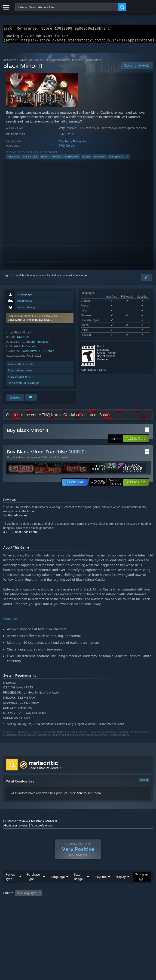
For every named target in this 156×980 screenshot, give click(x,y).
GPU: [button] (101, 909)
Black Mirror (30, 354)
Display (121, 886)
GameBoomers (18, 518)
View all (144, 782)
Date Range (78, 886)
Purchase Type (33, 886)
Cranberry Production (73, 144)
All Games (10, 63)
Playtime (101, 886)
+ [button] (128, 159)
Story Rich (99, 159)
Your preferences (42, 828)
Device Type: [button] (121, 909)
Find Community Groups (24, 386)
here (80, 796)
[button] (40, 321)
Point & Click (30, 159)
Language (58, 886)
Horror (45, 159)
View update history (21, 367)
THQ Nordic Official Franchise (64, 63)
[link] (106, 485)
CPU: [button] (85, 909)
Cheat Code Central (26, 535)
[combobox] (67, 7)
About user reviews (15, 828)
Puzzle (86, 159)
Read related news (20, 373)
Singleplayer (72, 159)
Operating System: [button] (62, 909)
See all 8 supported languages (100, 328)
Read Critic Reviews (43, 771)
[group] (78, 906)
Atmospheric (116, 159)
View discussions (19, 379)
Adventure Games (31, 63)
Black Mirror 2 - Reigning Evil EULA (30, 323)
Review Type (10, 886)
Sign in (8, 278)
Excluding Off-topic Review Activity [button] (73, 902)
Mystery (57, 159)
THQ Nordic (67, 148)
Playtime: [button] (109, 902)
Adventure (13, 159)
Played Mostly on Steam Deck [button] (23, 909)
